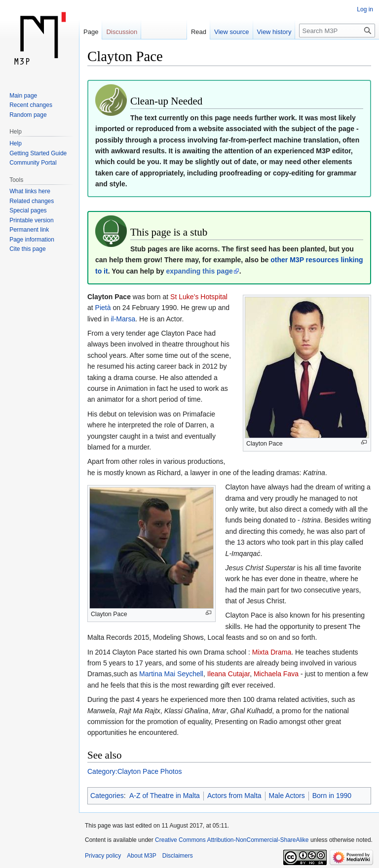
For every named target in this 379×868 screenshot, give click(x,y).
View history (274, 32)
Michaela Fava (276, 674)
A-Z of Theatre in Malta (165, 796)
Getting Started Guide (38, 153)
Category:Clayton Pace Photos (134, 771)
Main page (23, 96)
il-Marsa (123, 319)
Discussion (122, 32)
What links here (30, 191)
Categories (107, 796)
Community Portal (33, 163)
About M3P (141, 856)
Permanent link (29, 230)
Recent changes (31, 105)
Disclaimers (178, 856)
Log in (365, 9)
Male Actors (287, 796)
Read (199, 32)
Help (16, 143)
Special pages (28, 210)
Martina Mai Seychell (171, 674)
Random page (28, 115)
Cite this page (27, 249)
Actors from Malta (234, 796)
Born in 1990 (332, 796)
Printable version (31, 220)
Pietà (103, 308)
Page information (32, 240)
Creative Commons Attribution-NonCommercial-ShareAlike (232, 840)
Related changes (32, 201)
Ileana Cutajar (228, 674)
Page (91, 32)
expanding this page (199, 271)
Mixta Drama (272, 652)
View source (232, 32)
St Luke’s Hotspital (199, 297)
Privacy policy (103, 856)
